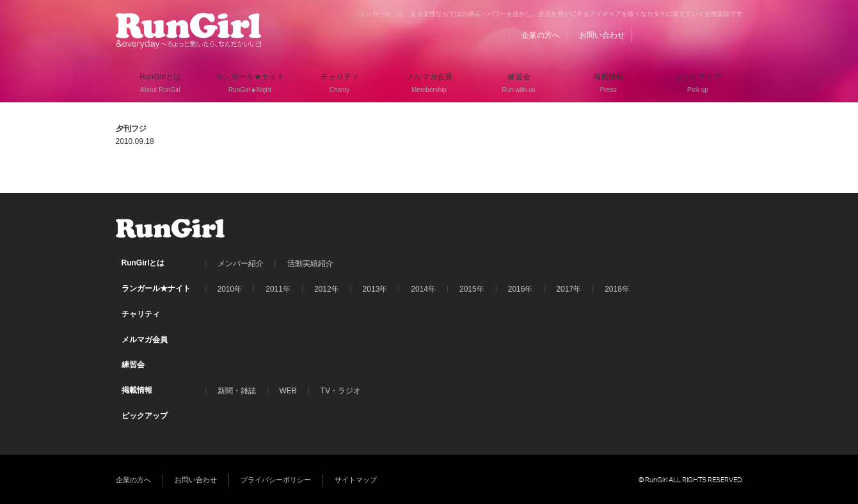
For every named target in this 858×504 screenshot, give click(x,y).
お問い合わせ (602, 35)
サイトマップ (356, 480)
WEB (288, 391)
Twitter (709, 35)
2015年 (472, 289)
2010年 (230, 289)
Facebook (685, 35)
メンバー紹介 (241, 264)
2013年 (375, 289)
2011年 (278, 289)
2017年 (568, 289)
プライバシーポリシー (276, 480)
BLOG (660, 35)
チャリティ (141, 314)
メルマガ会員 (145, 340)
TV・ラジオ (341, 391)
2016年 (520, 289)
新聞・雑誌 (237, 391)
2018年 (617, 289)
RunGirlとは (143, 263)
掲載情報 (137, 390)
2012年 (327, 289)
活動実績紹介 (310, 264)
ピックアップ (145, 416)
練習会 (133, 365)
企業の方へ (541, 35)
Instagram (733, 35)
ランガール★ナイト (156, 288)
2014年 (423, 289)
